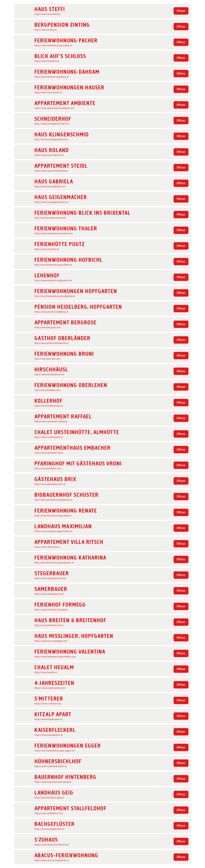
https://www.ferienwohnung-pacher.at (53, 45)
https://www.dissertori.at (47, 249)
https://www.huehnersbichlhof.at (51, 766)
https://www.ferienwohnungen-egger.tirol (55, 751)
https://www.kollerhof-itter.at (49, 406)
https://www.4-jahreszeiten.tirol (50, 688)
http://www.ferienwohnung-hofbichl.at (53, 265)
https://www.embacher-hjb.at (49, 453)
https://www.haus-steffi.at (48, 14)
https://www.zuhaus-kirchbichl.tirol (52, 845)
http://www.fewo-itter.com (47, 359)
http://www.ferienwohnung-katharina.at (54, 563)
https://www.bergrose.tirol (47, 327)
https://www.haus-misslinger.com (51, 641)
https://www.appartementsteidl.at (51, 171)
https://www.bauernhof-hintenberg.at (53, 782)
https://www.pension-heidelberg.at (51, 312)
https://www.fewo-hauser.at (48, 92)
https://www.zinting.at (46, 30)
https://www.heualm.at (46, 672)
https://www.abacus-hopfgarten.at (52, 860)
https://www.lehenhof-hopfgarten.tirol (53, 280)
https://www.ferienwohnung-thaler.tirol (54, 233)
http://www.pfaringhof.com (48, 468)
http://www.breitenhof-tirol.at (49, 625)
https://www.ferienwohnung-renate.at (53, 516)
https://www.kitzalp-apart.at (48, 719)
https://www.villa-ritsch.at (47, 547)
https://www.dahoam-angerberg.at (52, 77)
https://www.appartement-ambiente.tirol (54, 108)
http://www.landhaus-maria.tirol (50, 218)
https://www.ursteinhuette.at (49, 437)
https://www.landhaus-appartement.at (53, 531)
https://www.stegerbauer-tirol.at (50, 578)
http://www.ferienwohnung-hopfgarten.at (55, 296)
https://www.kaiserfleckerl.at (49, 735)
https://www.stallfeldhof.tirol (49, 813)
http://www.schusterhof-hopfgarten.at (53, 500)
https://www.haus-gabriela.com (50, 186)
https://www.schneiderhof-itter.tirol (52, 124)
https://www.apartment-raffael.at (51, 421)
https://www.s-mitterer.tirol (48, 704)
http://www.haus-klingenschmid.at (51, 139)
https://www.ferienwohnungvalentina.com (55, 657)
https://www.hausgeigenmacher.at (52, 202)
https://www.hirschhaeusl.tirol (49, 374)
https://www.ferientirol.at (47, 61)
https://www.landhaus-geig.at (49, 798)
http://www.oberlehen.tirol (47, 390)
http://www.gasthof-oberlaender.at (52, 343)
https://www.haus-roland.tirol (49, 155)
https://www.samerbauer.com (49, 594)
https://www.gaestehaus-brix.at (50, 484)
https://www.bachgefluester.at (49, 829)
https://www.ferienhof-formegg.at (51, 610)
